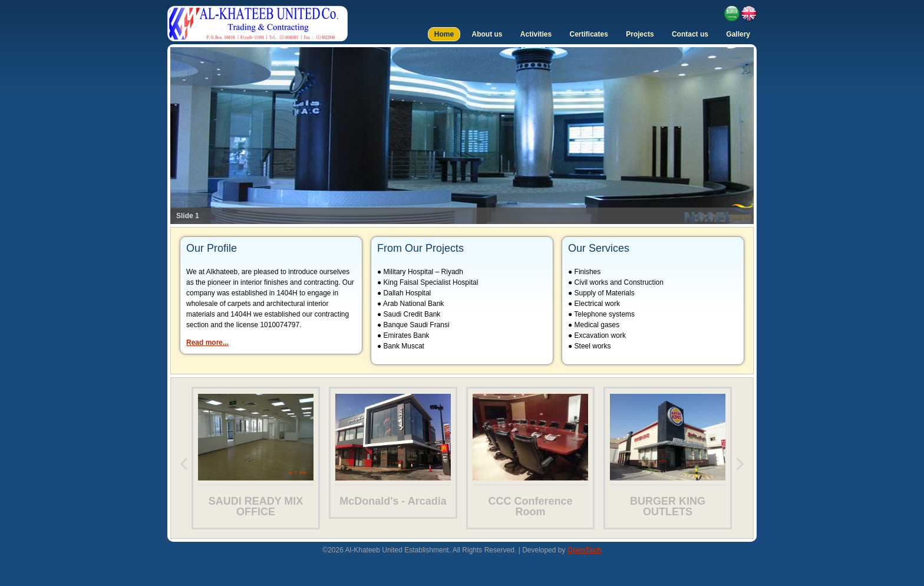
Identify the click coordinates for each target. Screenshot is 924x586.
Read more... (207, 343)
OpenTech (585, 550)
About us (487, 34)
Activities (536, 34)
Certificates (589, 34)
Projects (640, 34)
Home (444, 34)
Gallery (738, 34)
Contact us (690, 34)
